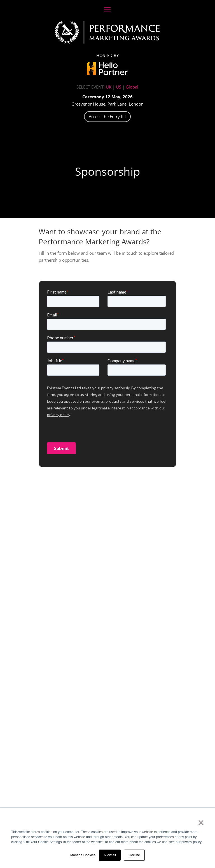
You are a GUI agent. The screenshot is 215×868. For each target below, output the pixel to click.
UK (109, 87)
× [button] (201, 822)
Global (132, 87)
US (119, 87)
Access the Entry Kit (107, 116)
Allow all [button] (110, 855)
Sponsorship (107, 171)
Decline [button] (134, 855)
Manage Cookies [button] (83, 855)
